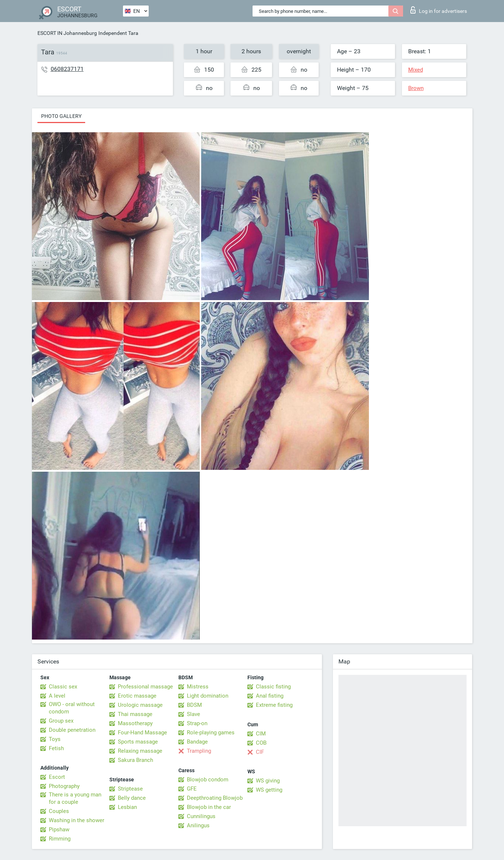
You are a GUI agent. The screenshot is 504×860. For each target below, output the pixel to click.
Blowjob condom (208, 780)
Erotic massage (137, 696)
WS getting (269, 790)
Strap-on (197, 723)
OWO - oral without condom (72, 708)
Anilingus (198, 825)
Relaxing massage (140, 751)
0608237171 (67, 69)
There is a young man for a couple (75, 798)
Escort (57, 777)
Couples (59, 811)
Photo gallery (61, 116)
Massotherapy (135, 723)
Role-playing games (211, 733)
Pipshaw (59, 830)
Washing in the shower (77, 820)
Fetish (56, 748)
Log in (439, 10)
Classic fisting (273, 687)
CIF (260, 752)
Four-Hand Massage (142, 733)
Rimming (60, 839)
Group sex (61, 721)
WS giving (268, 781)
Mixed (416, 70)
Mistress (198, 687)
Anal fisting (270, 696)
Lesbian (127, 807)
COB (261, 743)
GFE (192, 789)
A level (57, 696)
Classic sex (63, 687)
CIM (261, 734)
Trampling (199, 751)
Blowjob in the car (209, 807)
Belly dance (132, 798)
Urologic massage (140, 705)
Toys (55, 739)
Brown (416, 88)
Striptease (130, 789)
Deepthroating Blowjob (215, 798)
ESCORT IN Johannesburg (67, 33)
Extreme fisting (274, 705)
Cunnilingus (201, 816)
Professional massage (145, 687)
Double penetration (72, 730)
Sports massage (138, 742)
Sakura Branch (135, 760)
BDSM (194, 705)
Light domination (208, 696)
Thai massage (135, 714)
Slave (193, 714)
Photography (64, 786)
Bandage (197, 742)
